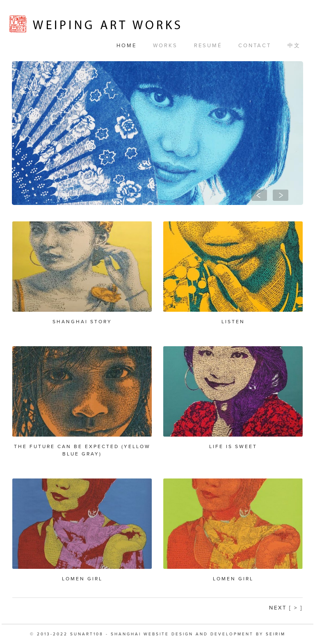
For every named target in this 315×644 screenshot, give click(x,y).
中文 (294, 46)
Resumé (208, 46)
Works (165, 46)
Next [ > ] (286, 608)
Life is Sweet (233, 446)
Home (127, 46)
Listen (233, 322)
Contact (255, 46)
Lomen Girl (82, 579)
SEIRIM (276, 634)
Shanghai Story (82, 322)
